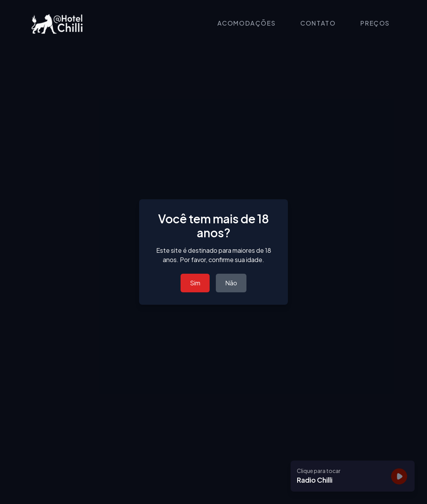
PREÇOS (375, 23)
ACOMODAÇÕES (247, 23)
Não (231, 283)
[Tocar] (399, 476)
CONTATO (318, 23)
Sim (195, 283)
